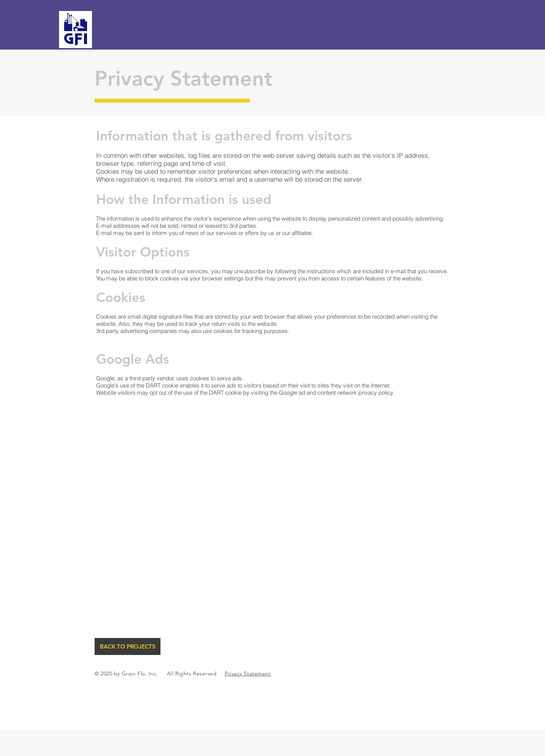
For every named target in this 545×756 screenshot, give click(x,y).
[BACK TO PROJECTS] (128, 646)
